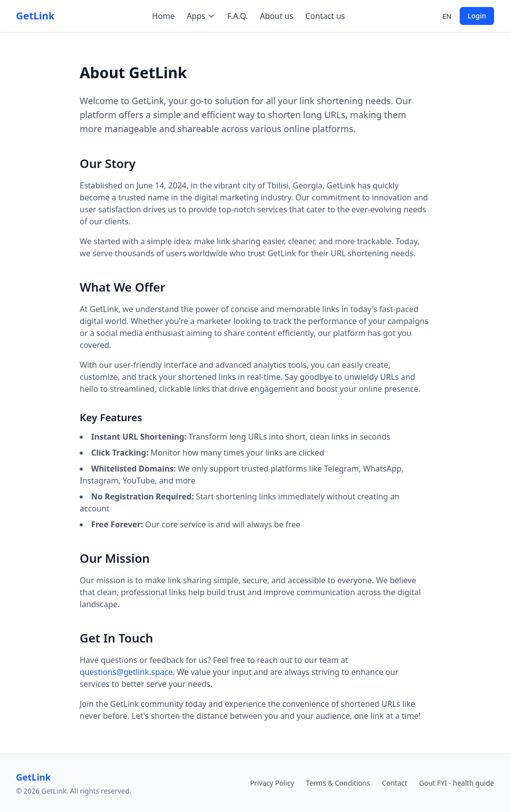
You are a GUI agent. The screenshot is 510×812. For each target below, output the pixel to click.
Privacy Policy (272, 783)
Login (477, 16)
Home (163, 16)
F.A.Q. (238, 16)
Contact (395, 783)
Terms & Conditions (338, 783)
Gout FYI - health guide (457, 783)
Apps (201, 16)
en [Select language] (447, 16)
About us (277, 16)
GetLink (35, 16)
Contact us (325, 16)
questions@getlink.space (126, 672)
